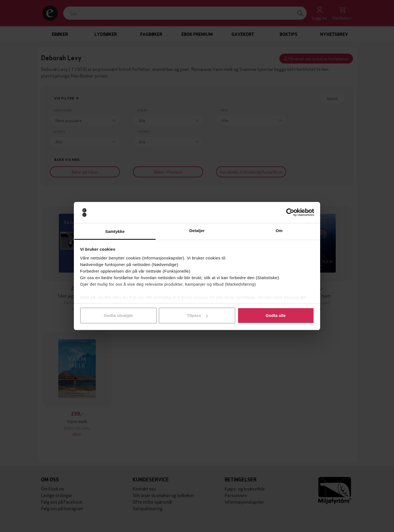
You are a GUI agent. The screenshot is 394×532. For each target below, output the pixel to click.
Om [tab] (279, 231)
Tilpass (197, 315)
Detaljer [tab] (197, 231)
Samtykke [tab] (115, 231)
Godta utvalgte (118, 315)
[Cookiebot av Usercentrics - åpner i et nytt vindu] (290, 213)
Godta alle (276, 315)
